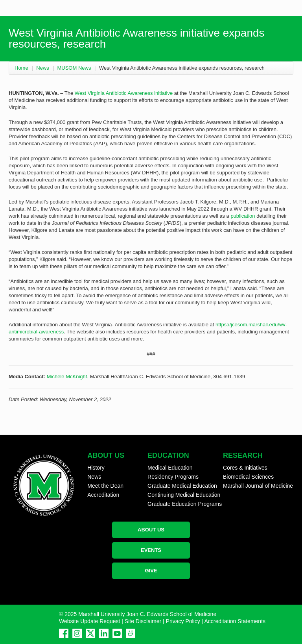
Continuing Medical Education (184, 495)
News (43, 68)
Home (21, 68)
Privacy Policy (183, 621)
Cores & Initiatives (245, 468)
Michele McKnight (67, 377)
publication (243, 216)
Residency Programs (173, 477)
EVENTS (151, 550)
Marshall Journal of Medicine (258, 486)
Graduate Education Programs (185, 504)
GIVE (151, 571)
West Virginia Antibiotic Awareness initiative (124, 93)
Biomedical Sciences (248, 477)
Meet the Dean (105, 486)
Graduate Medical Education (182, 486)
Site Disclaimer (143, 621)
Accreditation (103, 495)
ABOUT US (151, 530)
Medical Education (170, 468)
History (96, 468)
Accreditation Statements (235, 621)
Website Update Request (89, 621)
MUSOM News (74, 68)
